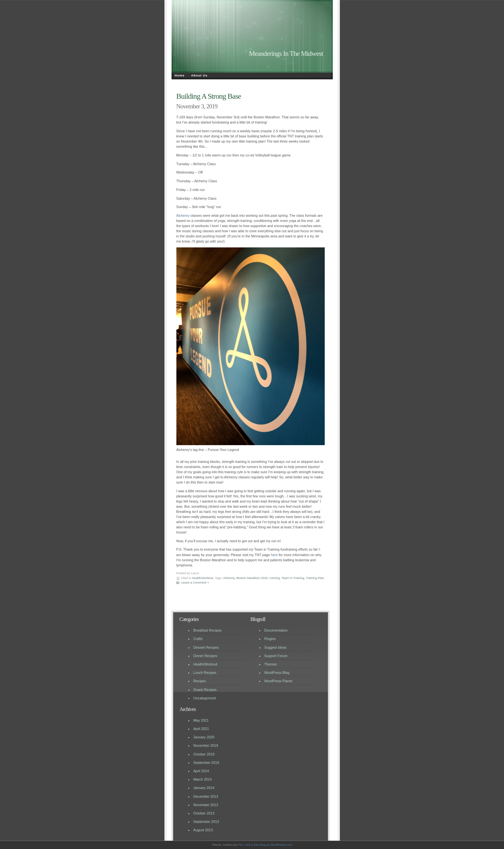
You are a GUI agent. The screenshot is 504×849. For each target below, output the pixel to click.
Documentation (276, 630)
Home (180, 75)
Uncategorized (205, 698)
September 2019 (206, 763)
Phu (241, 845)
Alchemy (183, 215)
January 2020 (204, 737)
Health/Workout (203, 578)
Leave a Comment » (195, 582)
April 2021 (201, 729)
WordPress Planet (278, 681)
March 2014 (203, 779)
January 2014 (204, 788)
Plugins (270, 639)
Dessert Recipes (206, 647)
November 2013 (206, 805)
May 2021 (201, 720)
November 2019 (206, 745)
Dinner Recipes (205, 656)
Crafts (198, 639)
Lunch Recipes (205, 673)
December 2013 (206, 796)
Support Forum (276, 656)
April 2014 (201, 771)
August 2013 (203, 830)
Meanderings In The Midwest (286, 54)
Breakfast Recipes (208, 630)
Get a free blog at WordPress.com (269, 845)
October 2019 (204, 754)
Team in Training (293, 578)
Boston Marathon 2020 (252, 578)
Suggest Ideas (276, 647)
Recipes (200, 681)
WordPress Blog (277, 673)
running (275, 578)
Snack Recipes (205, 690)
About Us (199, 75)
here (274, 555)
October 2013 (204, 813)
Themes (271, 664)
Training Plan (315, 578)
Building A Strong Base (209, 96)
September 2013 (206, 822)
